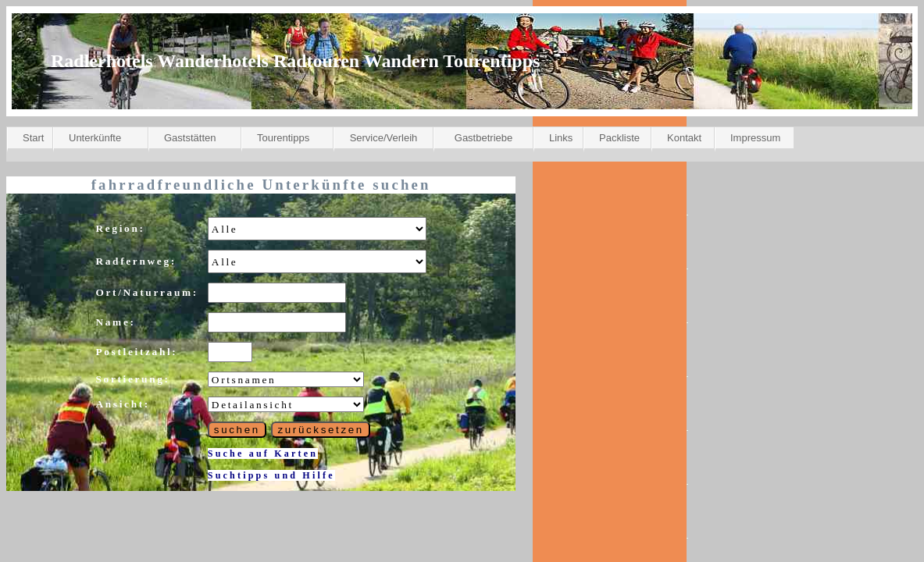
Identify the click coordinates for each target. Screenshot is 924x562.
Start (33, 138)
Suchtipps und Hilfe (271, 475)
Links (561, 138)
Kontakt (684, 138)
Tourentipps (283, 138)
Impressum (755, 138)
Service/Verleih (384, 138)
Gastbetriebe (483, 138)
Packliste (619, 138)
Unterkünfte (95, 138)
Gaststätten (190, 138)
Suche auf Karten (263, 454)
